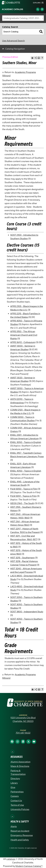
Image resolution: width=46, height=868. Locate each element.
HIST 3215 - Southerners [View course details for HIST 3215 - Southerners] (22, 558)
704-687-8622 (23, 733)
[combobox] (23, 18)
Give (13, 787)
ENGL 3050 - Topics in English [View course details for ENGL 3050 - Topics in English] (26, 442)
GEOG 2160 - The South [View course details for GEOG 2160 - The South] (22, 503)
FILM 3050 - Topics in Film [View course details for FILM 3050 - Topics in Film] (24, 489)
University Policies (20, 809)
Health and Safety (20, 840)
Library (14, 783)
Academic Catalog (12, 9)
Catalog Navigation (15, 49)
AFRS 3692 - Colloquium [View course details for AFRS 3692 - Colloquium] (23, 342)
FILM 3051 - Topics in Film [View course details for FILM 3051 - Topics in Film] (23, 496)
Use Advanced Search (13, 41)
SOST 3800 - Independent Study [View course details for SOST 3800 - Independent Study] (27, 612)
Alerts (14, 826)
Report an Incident (20, 831)
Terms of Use (17, 805)
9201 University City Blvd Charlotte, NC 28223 (23, 719)
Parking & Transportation (18, 772)
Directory (15, 779)
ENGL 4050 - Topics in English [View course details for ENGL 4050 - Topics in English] (26, 471)
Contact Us (16, 801)
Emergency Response (22, 835)
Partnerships (17, 792)
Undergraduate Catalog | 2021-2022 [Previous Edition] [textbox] (24, 18)
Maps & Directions (20, 766)
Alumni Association (20, 762)
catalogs (11, 859)
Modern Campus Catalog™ (29, 866)
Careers (15, 796)
